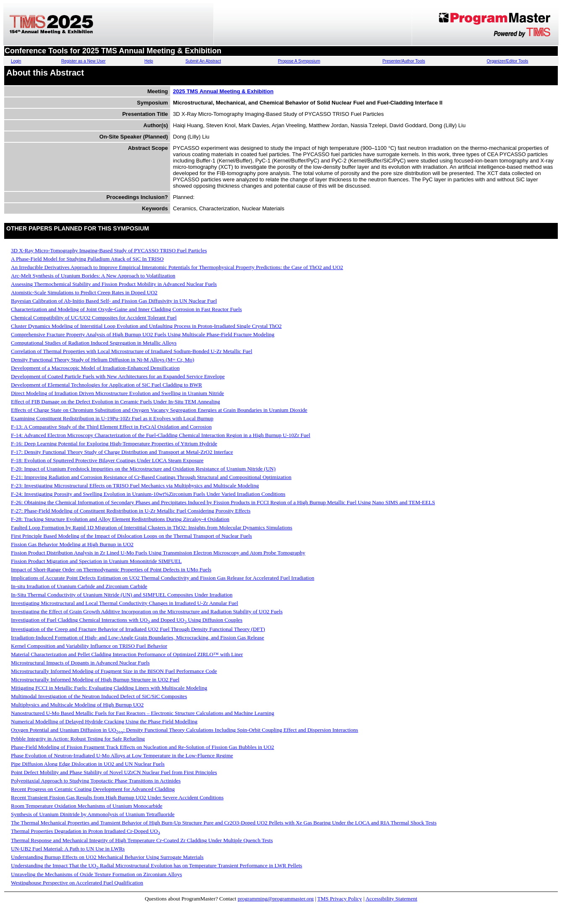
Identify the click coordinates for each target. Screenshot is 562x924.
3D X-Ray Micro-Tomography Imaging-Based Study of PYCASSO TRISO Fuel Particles (109, 250)
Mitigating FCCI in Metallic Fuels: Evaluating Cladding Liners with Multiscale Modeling (109, 688)
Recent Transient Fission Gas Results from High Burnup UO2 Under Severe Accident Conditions (117, 797)
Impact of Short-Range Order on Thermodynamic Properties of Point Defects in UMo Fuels (111, 569)
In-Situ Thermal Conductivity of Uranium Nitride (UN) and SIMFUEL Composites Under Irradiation (122, 595)
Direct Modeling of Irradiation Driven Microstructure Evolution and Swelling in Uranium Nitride (117, 393)
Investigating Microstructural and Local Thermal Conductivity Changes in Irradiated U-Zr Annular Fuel (125, 603)
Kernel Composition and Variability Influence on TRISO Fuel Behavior (89, 646)
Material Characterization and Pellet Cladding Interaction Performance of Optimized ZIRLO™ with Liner (127, 654)
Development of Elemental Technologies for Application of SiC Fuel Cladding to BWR (106, 385)
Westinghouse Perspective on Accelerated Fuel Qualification (77, 883)
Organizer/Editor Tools (508, 61)
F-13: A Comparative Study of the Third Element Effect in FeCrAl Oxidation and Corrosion (111, 427)
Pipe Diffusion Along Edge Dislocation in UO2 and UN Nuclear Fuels (88, 764)
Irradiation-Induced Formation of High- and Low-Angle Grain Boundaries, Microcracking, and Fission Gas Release (138, 637)
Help (149, 61)
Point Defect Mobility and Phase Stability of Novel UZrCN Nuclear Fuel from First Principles (114, 772)
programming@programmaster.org (276, 899)
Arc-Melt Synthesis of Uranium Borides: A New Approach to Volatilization (93, 276)
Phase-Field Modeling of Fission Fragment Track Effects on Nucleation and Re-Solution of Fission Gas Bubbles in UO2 (143, 747)
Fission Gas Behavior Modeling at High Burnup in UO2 (72, 544)
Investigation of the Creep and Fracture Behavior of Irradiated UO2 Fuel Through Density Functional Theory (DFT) (138, 629)
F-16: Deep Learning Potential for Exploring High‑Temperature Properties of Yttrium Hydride (114, 444)
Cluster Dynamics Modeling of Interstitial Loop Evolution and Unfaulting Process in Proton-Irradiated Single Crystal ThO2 (146, 326)
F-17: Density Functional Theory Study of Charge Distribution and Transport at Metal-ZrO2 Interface (122, 452)
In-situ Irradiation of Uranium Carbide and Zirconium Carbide (79, 586)
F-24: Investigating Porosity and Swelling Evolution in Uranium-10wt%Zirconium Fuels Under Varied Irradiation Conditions (148, 494)
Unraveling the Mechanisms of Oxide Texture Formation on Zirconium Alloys (96, 874)
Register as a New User (84, 61)
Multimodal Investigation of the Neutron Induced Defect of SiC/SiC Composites (99, 696)
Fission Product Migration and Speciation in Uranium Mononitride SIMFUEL (96, 561)
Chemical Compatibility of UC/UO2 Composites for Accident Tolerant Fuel (94, 318)
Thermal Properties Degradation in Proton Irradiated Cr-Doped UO (85, 831)
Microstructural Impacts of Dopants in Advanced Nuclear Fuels (80, 663)
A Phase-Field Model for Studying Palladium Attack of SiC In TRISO (87, 259)
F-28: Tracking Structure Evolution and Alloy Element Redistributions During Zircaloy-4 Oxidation (120, 519)
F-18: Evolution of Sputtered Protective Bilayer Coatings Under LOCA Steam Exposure (107, 460)
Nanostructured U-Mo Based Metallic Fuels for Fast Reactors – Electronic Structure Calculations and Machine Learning (143, 713)
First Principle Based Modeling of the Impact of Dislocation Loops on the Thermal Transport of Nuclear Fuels (131, 536)
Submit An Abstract (203, 61)
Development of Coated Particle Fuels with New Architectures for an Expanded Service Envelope (118, 376)
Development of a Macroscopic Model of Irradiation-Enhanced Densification (95, 368)
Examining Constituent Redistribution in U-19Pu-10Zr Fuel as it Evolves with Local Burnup (112, 418)
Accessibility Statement (391, 899)
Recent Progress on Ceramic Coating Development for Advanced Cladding (93, 789)
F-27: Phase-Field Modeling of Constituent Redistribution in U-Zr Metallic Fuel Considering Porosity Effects (131, 511)
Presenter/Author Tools (404, 61)
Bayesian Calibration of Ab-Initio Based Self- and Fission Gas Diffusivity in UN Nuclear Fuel (114, 301)
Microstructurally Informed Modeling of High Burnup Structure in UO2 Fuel (95, 679)
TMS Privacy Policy (340, 899)
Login (16, 61)
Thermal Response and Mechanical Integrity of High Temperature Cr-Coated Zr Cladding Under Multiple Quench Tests (142, 840)
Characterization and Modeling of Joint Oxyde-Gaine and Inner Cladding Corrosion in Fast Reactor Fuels (126, 309)
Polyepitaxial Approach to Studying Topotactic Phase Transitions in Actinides (96, 781)
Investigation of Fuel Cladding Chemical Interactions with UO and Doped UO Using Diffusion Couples (127, 620)
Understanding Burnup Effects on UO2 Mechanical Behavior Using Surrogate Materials (107, 857)
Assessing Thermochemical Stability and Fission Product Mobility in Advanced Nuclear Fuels (114, 284)
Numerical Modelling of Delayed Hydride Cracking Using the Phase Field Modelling (104, 721)
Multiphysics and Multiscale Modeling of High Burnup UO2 (77, 705)
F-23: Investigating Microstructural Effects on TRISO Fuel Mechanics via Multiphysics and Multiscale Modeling (135, 486)
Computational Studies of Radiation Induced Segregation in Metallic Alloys (94, 343)
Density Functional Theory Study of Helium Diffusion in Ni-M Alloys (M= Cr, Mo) (102, 360)
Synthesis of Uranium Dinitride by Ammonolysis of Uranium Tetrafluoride (93, 814)
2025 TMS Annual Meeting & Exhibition (223, 91)
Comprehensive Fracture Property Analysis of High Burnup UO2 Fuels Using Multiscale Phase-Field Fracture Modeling (143, 334)
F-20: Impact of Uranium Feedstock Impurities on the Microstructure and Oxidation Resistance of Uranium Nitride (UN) (143, 469)
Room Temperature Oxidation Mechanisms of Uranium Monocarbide (87, 806)
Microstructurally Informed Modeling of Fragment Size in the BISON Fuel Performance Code (114, 671)
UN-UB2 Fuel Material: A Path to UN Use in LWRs (68, 849)
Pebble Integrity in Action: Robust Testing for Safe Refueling (78, 739)
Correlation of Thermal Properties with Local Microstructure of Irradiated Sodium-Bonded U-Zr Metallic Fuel (132, 351)
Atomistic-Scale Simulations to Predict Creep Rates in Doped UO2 (84, 292)
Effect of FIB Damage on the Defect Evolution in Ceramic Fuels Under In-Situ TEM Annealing (116, 402)
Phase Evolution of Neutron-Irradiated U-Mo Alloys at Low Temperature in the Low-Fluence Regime (122, 755)
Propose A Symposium (299, 61)
